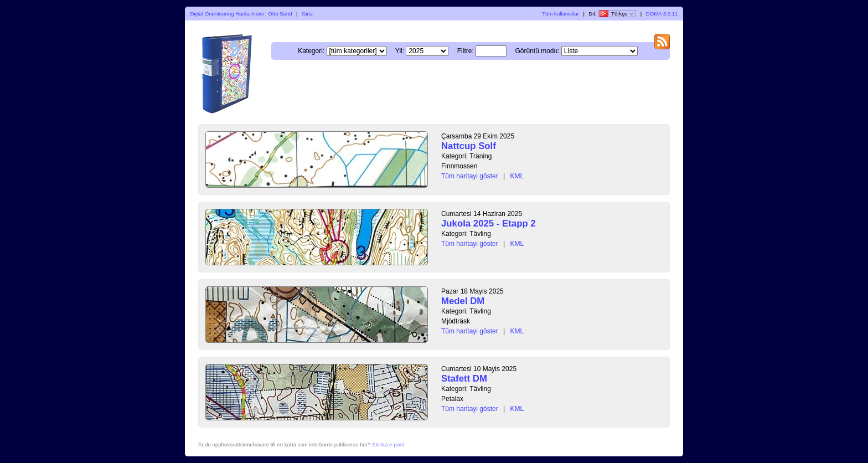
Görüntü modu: (537, 51)
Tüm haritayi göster (470, 176)
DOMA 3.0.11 (662, 14)
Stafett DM (464, 379)
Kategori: (311, 51)
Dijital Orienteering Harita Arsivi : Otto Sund (241, 14)
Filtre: (466, 51)
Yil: (400, 51)
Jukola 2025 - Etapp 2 (489, 223)
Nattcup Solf (469, 146)
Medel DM (463, 301)
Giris (307, 14)
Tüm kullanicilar (560, 14)
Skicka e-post (388, 444)
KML (517, 176)
